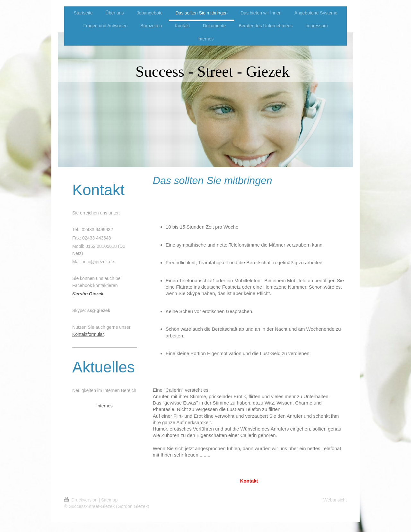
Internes (105, 406)
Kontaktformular (88, 334)
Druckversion (81, 500)
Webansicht (335, 500)
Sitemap (109, 500)
